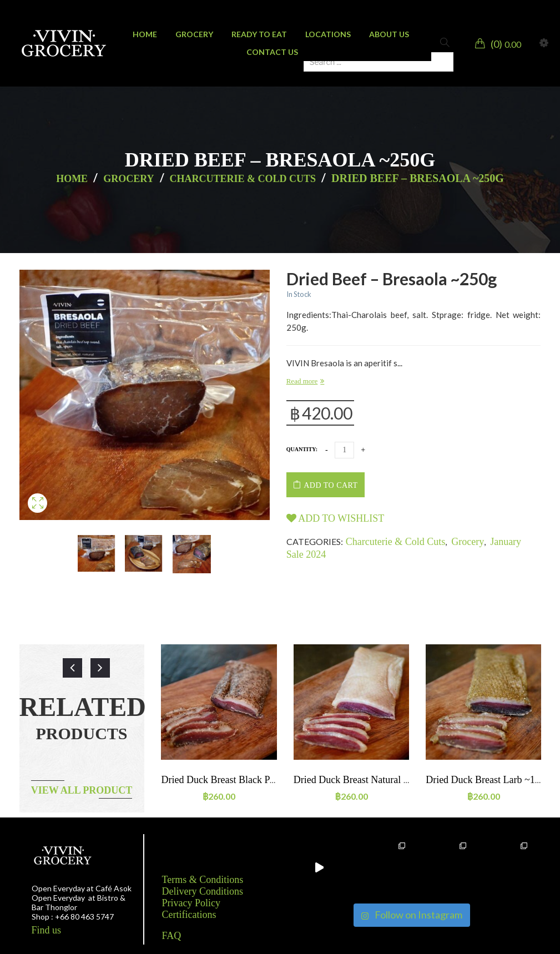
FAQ (172, 936)
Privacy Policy (191, 903)
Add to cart (331, 485)
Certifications (189, 915)
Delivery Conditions (203, 891)
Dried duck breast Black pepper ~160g (240, 780)
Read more (302, 381)
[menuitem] (145, 34)
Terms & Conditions (203, 880)
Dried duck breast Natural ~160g (361, 780)
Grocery (128, 179)
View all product (82, 790)
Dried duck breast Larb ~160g (488, 780)
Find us (47, 930)
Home (72, 179)
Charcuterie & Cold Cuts (243, 179)
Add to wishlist (336, 518)
